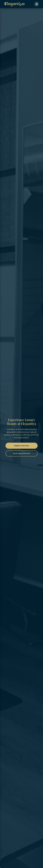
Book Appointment (21, 453)
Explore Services (22, 446)
